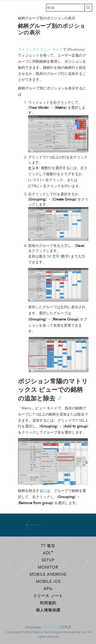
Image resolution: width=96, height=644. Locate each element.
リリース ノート (48, 596)
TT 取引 (48, 546)
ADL (48, 553)
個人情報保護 (48, 610)
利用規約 (48, 603)
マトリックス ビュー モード (40, 50)
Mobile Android (48, 574)
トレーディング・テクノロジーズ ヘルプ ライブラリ (8, 8)
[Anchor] (59, 398)
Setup (48, 560)
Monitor (48, 567)
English (50, 627)
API (48, 588)
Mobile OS (48, 581)
